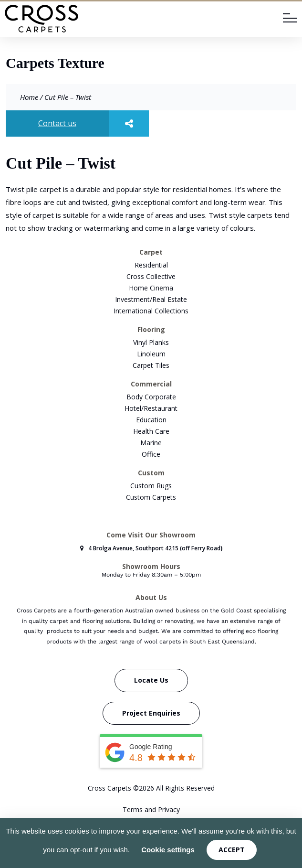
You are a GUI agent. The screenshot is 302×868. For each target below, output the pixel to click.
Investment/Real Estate (151, 299)
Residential (151, 265)
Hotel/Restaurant (151, 408)
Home (29, 97)
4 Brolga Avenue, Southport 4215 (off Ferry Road (150, 548)
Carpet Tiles (151, 365)
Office (151, 454)
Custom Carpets (151, 497)
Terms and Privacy (151, 809)
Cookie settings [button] (168, 850)
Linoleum (151, 354)
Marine (151, 443)
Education (151, 420)
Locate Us (151, 680)
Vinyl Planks (151, 342)
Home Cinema (151, 288)
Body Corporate (151, 397)
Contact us (57, 123)
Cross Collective (151, 276)
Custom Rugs (151, 486)
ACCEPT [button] (232, 850)
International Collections (151, 311)
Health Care (151, 431)
